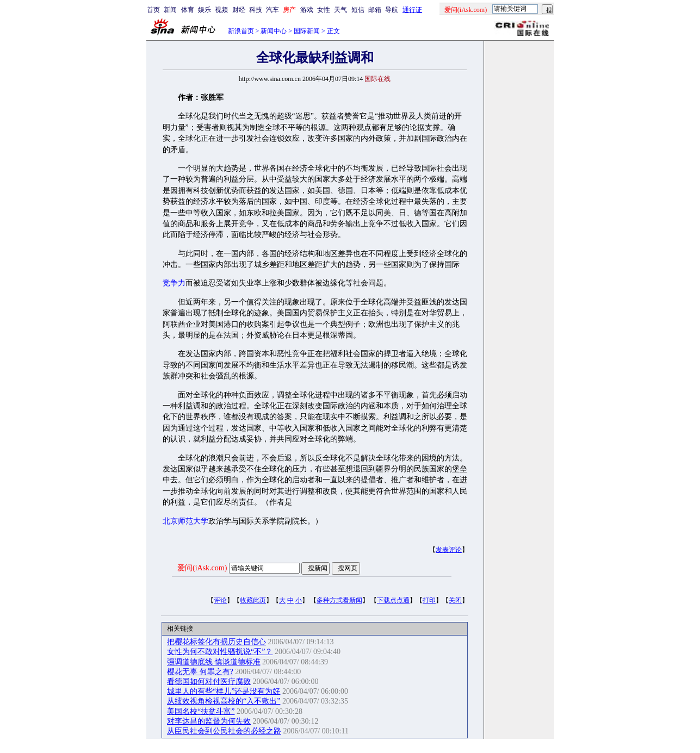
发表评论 (449, 550)
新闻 (170, 10)
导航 (392, 10)
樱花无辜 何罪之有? (200, 672)
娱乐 (205, 10)
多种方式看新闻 (339, 600)
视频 (221, 10)
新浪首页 (241, 31)
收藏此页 (253, 600)
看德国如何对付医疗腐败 (209, 682)
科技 (256, 10)
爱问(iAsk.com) (202, 568)
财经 (239, 10)
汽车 (272, 10)
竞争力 (174, 283)
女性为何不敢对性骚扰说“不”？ (220, 652)
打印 (429, 600)
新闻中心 (274, 31)
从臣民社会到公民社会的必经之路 (224, 731)
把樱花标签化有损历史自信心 (216, 642)
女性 (324, 10)
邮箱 (375, 10)
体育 (188, 10)
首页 (153, 10)
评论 (220, 600)
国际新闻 (307, 31)
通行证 (412, 10)
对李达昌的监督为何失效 (209, 721)
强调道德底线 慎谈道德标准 (214, 662)
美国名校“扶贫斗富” (201, 711)
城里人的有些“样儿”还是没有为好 (224, 691)
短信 (358, 10)
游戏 (307, 10)
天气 (340, 10)
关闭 (455, 600)
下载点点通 (393, 600)
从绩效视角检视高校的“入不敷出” (224, 701)
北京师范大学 (185, 521)
